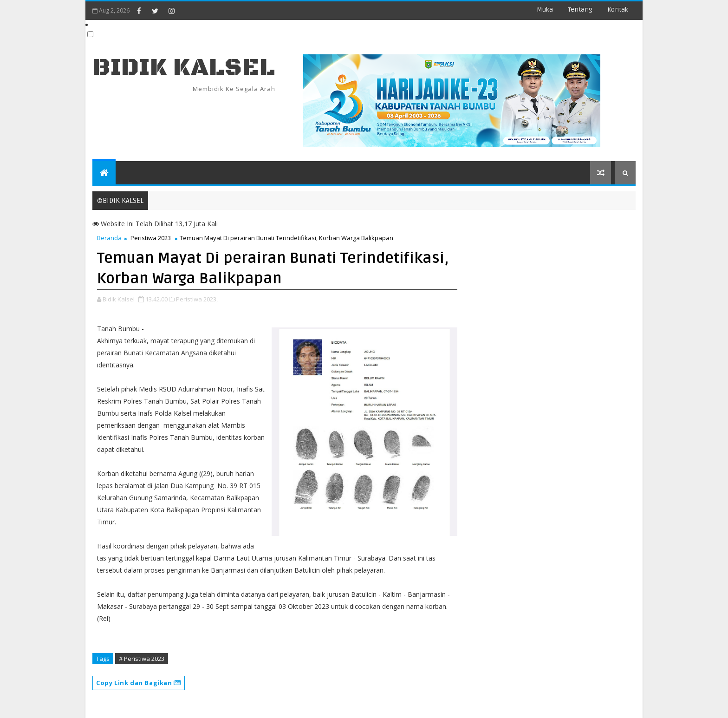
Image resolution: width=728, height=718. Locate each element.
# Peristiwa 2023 (142, 659)
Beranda (109, 238)
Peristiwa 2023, (197, 299)
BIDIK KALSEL (184, 68)
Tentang (580, 10)
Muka (545, 10)
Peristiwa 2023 (151, 238)
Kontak (618, 10)
